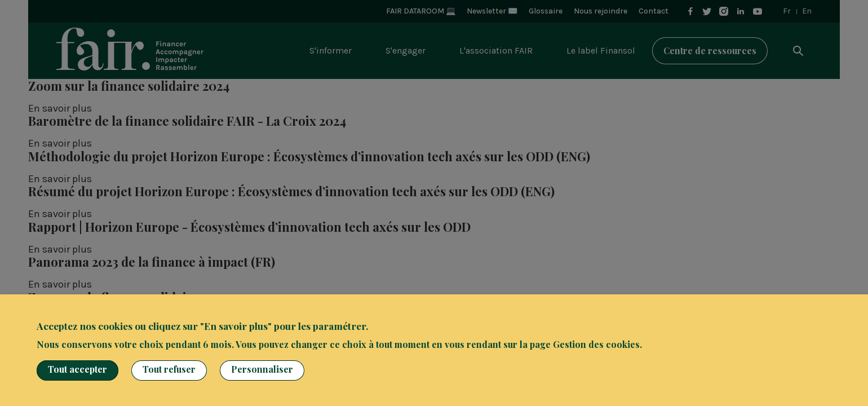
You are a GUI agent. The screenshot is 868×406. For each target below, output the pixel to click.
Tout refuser (169, 369)
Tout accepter (77, 369)
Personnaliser (262, 369)
